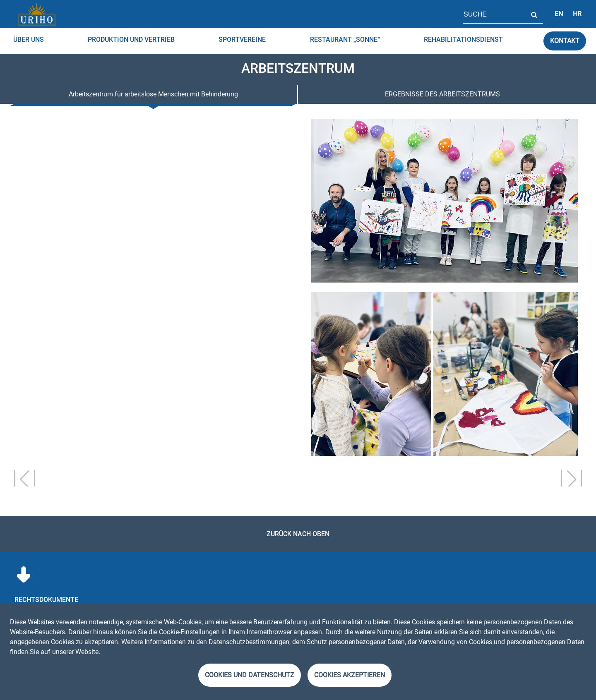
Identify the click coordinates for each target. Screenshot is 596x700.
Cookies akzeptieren (350, 675)
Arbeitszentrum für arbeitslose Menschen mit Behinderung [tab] (153, 94)
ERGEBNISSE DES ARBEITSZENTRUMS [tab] (442, 94)
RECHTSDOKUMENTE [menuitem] (46, 600)
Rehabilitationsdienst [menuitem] (463, 40)
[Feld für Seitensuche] (494, 14)
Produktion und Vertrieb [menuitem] (131, 40)
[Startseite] (36, 14)
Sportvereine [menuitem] (242, 40)
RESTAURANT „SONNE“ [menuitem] (345, 40)
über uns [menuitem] (29, 40)
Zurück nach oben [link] (298, 534)
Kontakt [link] (565, 41)
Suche (534, 14)
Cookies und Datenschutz (250, 675)
